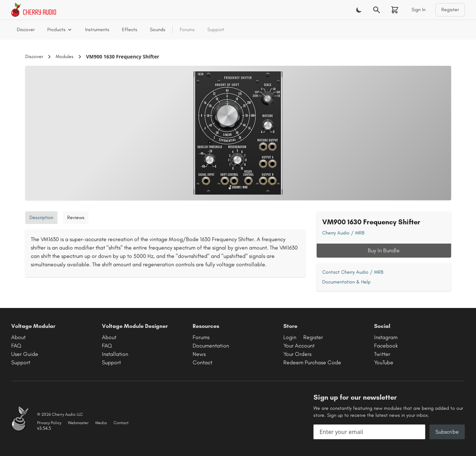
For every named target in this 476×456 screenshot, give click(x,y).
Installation (115, 354)
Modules (65, 57)
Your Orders (297, 354)
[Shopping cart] (395, 10)
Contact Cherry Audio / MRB (353, 272)
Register (450, 10)
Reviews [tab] (76, 218)
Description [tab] (41, 218)
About (18, 337)
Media (101, 423)
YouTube (384, 362)
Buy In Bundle (384, 250)
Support (216, 30)
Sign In (419, 10)
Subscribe (447, 432)
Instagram (386, 337)
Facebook (386, 346)
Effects (130, 30)
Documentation (211, 346)
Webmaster (78, 423)
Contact (202, 362)
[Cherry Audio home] (34, 10)
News (199, 354)
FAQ (16, 346)
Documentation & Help (346, 282)
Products (60, 30)
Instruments (97, 30)
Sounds (158, 30)
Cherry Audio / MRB (343, 233)
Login (290, 337)
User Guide (25, 354)
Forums (187, 30)
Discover (26, 30)
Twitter (382, 354)
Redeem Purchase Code (312, 362)
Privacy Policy (49, 423)
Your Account (299, 346)
